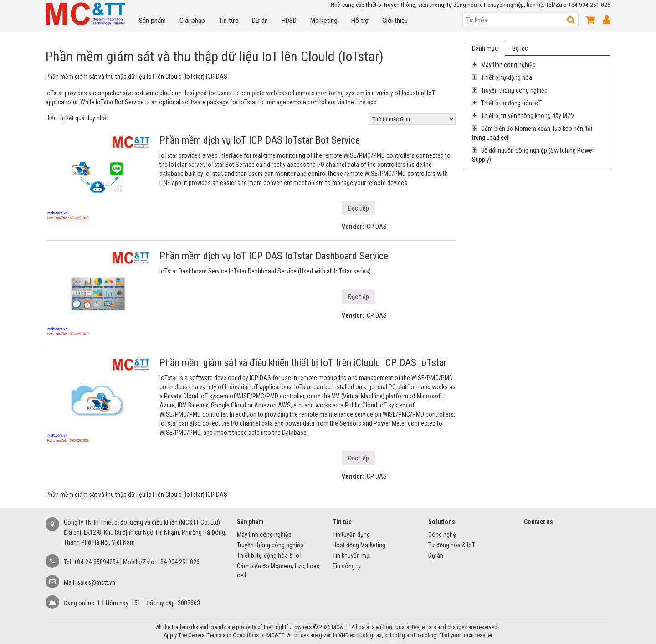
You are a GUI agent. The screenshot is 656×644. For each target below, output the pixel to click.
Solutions (442, 522)
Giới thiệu (395, 21)
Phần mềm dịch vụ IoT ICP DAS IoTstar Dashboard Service (274, 256)
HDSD (289, 21)
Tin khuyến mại (352, 556)
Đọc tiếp (359, 208)
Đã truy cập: (162, 603)
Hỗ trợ (360, 21)
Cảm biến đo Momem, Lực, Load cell (278, 571)
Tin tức (228, 21)
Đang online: (80, 603)
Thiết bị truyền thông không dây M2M (523, 116)
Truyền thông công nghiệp (510, 90)
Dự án (260, 21)
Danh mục (485, 48)
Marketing (324, 21)
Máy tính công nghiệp (504, 65)
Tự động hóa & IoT (452, 545)
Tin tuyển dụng (351, 535)
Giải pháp (192, 21)
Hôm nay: (118, 603)
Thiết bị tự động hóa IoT (507, 103)
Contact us (538, 522)
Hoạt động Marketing (359, 545)
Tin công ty (347, 566)
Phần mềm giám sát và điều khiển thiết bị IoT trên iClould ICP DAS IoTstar (303, 363)
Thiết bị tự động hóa (502, 77)
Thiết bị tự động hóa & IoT (270, 556)
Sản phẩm (152, 21)
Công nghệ (442, 535)
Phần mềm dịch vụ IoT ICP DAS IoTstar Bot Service (260, 140)
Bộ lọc (520, 48)
